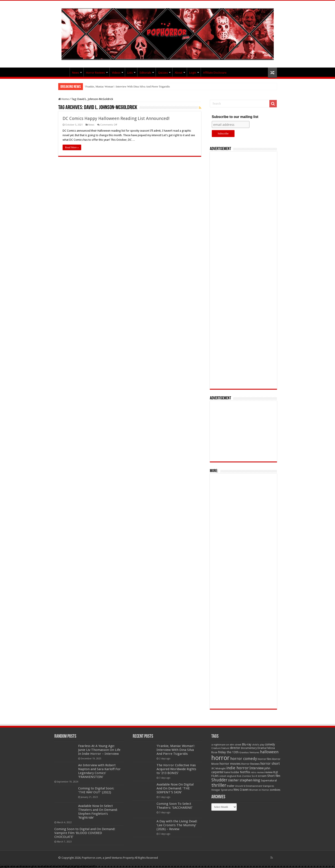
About (179, 73)
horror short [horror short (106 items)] (270, 764)
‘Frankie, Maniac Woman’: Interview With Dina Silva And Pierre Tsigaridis (127, 86)
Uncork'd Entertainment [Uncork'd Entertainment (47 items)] (249, 786)
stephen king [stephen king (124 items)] (250, 780)
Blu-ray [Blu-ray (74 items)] (247, 744)
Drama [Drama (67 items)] (262, 748)
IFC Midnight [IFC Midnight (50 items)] (218, 768)
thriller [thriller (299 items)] (219, 785)
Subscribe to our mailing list (235, 117)
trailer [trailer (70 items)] (231, 786)
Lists (130, 73)
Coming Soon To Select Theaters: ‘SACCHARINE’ (175, 806)
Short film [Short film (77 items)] (274, 776)
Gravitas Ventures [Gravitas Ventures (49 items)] (249, 752)
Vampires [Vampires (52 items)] (269, 786)
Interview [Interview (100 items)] (257, 768)
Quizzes (163, 73)
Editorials (145, 73)
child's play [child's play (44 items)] (258, 745)
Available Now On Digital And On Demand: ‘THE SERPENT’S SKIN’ (175, 788)
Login (193, 73)
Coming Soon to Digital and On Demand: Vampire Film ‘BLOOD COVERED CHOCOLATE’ (85, 833)
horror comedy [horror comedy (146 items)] (244, 759)
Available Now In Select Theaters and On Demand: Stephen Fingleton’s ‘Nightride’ (98, 812)
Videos (116, 73)
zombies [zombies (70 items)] (275, 790)
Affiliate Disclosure (215, 73)
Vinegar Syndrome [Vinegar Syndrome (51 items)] (222, 790)
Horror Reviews (95, 73)
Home (64, 99)
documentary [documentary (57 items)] (249, 748)
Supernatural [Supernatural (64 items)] (269, 780)
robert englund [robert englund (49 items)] (228, 776)
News (76, 73)
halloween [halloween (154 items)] (269, 752)
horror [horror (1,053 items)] (220, 758)
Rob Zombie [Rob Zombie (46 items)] (244, 776)
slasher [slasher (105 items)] (233, 780)
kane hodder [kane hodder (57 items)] (232, 772)
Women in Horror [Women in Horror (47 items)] (259, 790)
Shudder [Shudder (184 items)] (219, 780)
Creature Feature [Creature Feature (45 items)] (220, 748)
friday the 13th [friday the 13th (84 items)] (228, 752)
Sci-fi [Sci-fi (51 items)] (254, 776)
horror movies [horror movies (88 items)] (230, 764)
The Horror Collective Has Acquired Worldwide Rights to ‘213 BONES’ (176, 769)
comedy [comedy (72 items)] (270, 744)
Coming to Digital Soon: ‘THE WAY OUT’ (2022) (96, 790)
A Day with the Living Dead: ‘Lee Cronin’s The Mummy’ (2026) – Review (177, 825)
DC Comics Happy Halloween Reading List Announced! (116, 118)
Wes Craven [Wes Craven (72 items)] (241, 790)
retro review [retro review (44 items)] (257, 772)
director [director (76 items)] (235, 748)
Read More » (72, 147)
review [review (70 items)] (269, 772)
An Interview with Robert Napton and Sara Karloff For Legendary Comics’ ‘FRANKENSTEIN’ (99, 771)
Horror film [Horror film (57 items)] (265, 759)
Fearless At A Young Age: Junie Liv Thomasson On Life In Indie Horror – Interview (99, 750)
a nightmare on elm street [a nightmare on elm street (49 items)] (226, 745)
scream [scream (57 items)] (262, 776)
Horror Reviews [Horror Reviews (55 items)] (250, 764)
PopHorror (64, 72)
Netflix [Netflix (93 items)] (245, 772)
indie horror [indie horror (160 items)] (238, 768)
